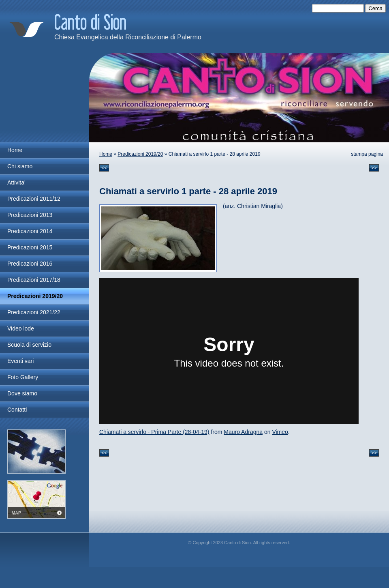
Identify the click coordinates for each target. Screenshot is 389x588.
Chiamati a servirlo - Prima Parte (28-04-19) (154, 432)
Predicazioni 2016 (30, 264)
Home (106, 154)
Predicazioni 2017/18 (34, 280)
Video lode (21, 328)
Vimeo (280, 432)
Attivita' (16, 182)
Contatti (17, 410)
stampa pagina (367, 154)
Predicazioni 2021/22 (34, 312)
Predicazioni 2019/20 (140, 154)
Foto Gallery (23, 377)
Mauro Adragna (243, 432)
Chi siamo (20, 166)
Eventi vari (20, 361)
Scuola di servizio (29, 345)
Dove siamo (22, 393)
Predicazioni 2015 (30, 247)
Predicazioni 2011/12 (34, 199)
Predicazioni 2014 (30, 231)
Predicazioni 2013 (30, 215)
